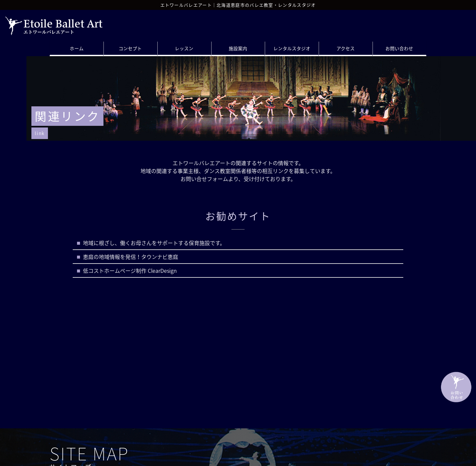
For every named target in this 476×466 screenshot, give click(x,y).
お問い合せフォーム (204, 179)
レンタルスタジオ (292, 48)
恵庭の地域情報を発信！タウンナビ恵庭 (131, 257)
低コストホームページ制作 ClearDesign (130, 270)
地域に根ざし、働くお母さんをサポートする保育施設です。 (154, 243)
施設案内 (238, 48)
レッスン (184, 48)
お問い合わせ (399, 48)
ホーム (77, 48)
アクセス (346, 48)
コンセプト (130, 48)
